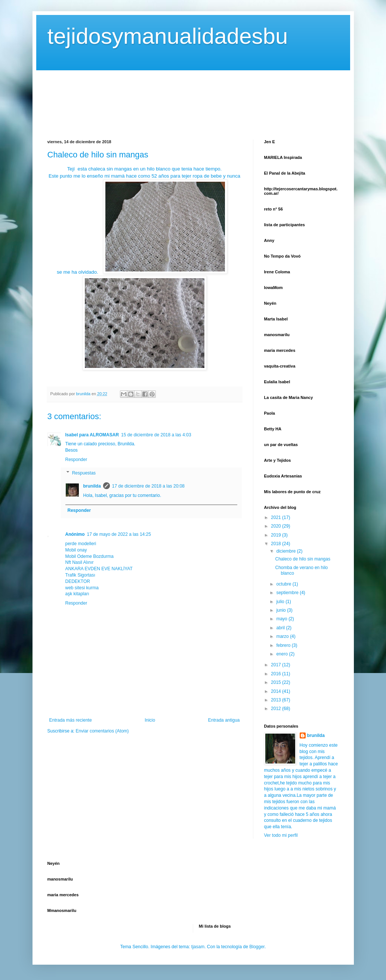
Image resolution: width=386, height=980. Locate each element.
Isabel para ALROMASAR (92, 435)
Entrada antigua (224, 720)
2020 (277, 526)
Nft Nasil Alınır (80, 562)
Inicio (150, 720)
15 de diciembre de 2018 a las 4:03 (156, 435)
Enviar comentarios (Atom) (102, 731)
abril (281, 628)
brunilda (92, 486)
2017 (277, 665)
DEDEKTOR (78, 581)
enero (282, 654)
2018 (277, 544)
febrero (284, 645)
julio (281, 602)
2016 (277, 674)
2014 (277, 691)
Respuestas (84, 473)
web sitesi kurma (82, 588)
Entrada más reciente (71, 720)
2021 (277, 517)
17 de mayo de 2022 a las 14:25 (119, 534)
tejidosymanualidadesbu (168, 36)
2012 (277, 709)
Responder (76, 460)
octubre (284, 584)
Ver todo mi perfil (281, 835)
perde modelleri (81, 544)
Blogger (257, 947)
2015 (277, 682)
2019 (277, 535)
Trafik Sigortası (80, 575)
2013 (277, 700)
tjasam (198, 947)
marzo (283, 636)
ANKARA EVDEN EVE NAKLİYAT (99, 569)
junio (282, 610)
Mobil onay (76, 550)
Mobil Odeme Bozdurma (89, 556)
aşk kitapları (77, 594)
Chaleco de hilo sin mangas (302, 559)
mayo (282, 619)
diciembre (286, 551)
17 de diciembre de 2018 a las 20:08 (148, 486)
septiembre (288, 593)
